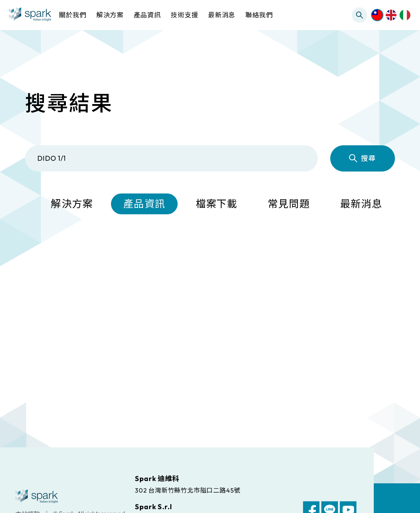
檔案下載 (217, 204)
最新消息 (361, 204)
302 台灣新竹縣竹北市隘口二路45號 (188, 490)
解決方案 (72, 204)
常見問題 (289, 204)
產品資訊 (144, 204)
